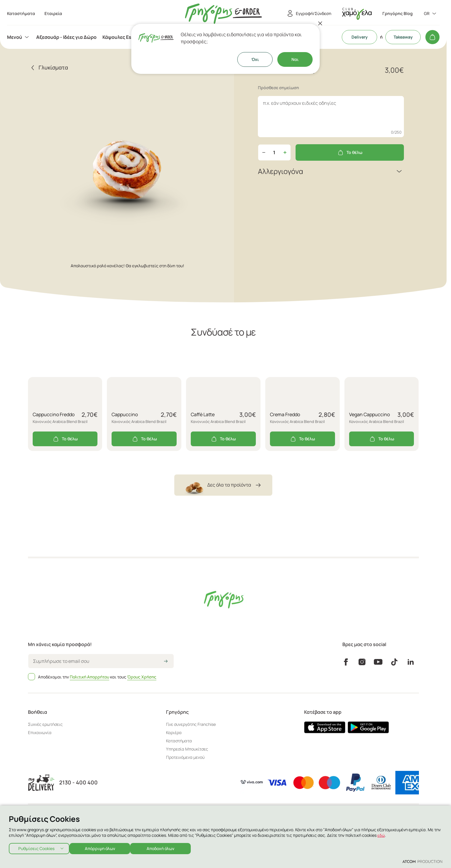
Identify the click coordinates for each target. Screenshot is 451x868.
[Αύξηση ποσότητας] (285, 152)
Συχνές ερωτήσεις (45, 724)
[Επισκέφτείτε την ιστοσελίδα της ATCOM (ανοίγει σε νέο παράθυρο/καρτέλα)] (422, 861)
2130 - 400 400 (78, 782)
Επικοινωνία (40, 732)
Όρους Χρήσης (142, 677)
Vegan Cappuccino (369, 414)
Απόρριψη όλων (103, 847)
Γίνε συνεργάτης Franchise (191, 724)
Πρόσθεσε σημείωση (278, 88)
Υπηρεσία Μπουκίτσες (187, 749)
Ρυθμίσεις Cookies (36, 847)
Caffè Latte (203, 414)
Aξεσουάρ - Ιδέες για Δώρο (66, 37)
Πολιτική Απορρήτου (89, 677)
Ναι (295, 59)
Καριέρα (174, 732)
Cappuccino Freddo (54, 414)
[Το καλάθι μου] (432, 37)
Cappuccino (125, 414)
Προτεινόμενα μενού (185, 757)
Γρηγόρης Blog (398, 14)
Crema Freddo (285, 414)
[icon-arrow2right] (166, 662)
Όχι (255, 59)
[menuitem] (19, 37)
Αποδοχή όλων (167, 847)
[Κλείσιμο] (320, 23)
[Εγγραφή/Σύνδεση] (308, 14)
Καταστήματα (179, 741)
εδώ (381, 833)
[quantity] (274, 152)
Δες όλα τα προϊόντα (223, 485)
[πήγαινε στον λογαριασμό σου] (357, 14)
